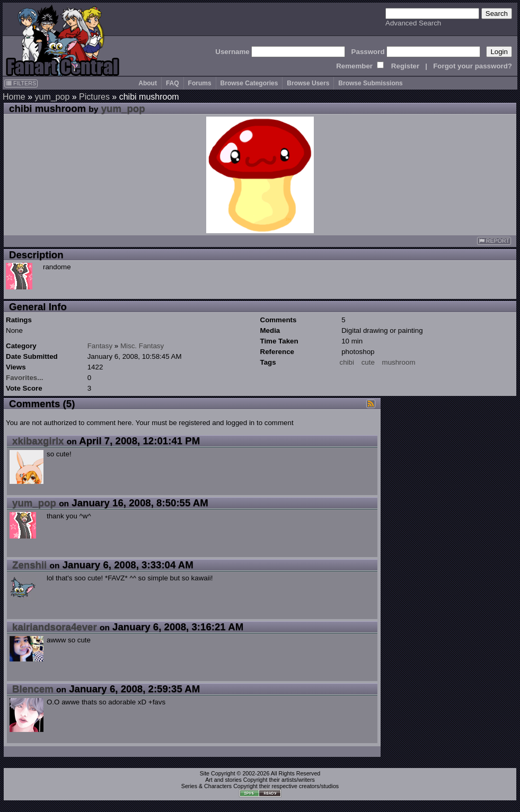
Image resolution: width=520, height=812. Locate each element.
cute (368, 362)
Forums (200, 83)
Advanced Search (413, 23)
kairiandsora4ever (55, 627)
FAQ (173, 83)
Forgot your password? (473, 66)
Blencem (33, 689)
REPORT (494, 241)
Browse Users (308, 83)
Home (14, 97)
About (148, 83)
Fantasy (100, 346)
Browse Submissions (370, 83)
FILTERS (21, 83)
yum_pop (52, 97)
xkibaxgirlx (38, 441)
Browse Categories (249, 83)
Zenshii (29, 565)
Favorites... (24, 378)
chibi (347, 362)
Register (405, 66)
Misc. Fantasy (142, 346)
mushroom (399, 362)
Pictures (94, 97)
